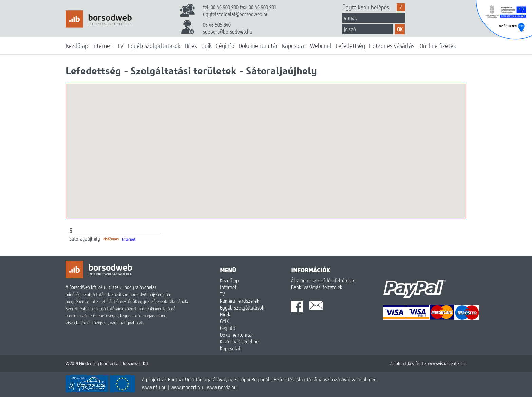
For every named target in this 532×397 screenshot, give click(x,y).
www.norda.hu (222, 387)
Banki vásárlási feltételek (317, 287)
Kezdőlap (77, 46)
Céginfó (225, 46)
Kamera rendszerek (240, 301)
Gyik (206, 46)
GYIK (224, 321)
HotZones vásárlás (392, 46)
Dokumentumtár (258, 46)
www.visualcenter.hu (447, 363)
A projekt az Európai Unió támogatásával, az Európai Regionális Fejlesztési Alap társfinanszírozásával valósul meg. (260, 379)
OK (400, 29)
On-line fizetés (438, 46)
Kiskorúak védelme (239, 341)
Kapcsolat (294, 46)
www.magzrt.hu (187, 387)
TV (120, 46)
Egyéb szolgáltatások (154, 46)
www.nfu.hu (154, 387)
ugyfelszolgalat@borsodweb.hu (236, 14)
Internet (102, 46)
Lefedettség (350, 46)
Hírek (191, 46)
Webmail (321, 46)
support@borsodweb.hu (228, 32)
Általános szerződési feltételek (323, 280)
